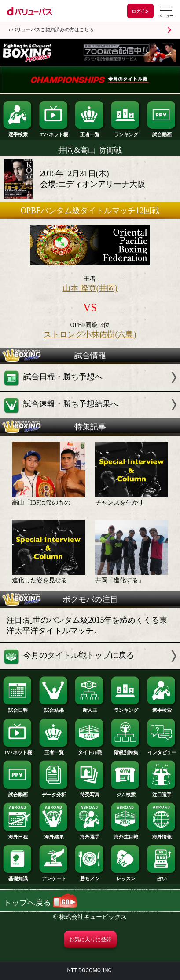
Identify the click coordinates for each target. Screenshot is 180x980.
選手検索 (18, 132)
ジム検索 (126, 793)
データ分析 (54, 793)
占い (162, 877)
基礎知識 (18, 877)
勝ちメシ (90, 877)
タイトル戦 (90, 750)
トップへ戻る (40, 903)
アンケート (54, 877)
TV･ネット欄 (54, 132)
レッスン (126, 877)
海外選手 (90, 835)
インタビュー (162, 750)
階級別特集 (126, 750)
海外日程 (18, 835)
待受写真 (90, 793)
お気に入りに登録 (90, 940)
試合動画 (162, 132)
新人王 (90, 708)
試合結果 (54, 708)
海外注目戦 (126, 835)
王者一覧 (90, 132)
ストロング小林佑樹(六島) (90, 334)
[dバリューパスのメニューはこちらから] (165, 12)
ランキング (126, 132)
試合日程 (18, 708)
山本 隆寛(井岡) (90, 288)
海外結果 (54, 835)
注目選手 (162, 793)
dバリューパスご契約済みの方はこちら (51, 30)
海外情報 (162, 835)
